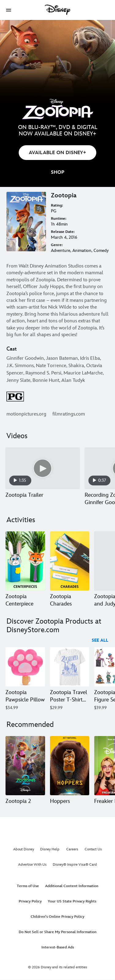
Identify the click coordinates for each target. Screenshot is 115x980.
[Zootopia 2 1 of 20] (25, 766)
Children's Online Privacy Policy (57, 917)
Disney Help (50, 849)
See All (100, 640)
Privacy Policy (30, 901)
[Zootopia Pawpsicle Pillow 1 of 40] (25, 667)
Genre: (57, 245)
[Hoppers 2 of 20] (70, 766)
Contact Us (93, 849)
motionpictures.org (26, 414)
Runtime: (59, 219)
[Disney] (58, 10)
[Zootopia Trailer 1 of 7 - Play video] (43, 468)
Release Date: (63, 232)
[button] (9, 10)
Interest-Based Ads (58, 947)
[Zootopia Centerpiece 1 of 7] (25, 561)
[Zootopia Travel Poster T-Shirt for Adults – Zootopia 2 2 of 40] (70, 667)
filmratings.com (69, 414)
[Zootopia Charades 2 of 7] (70, 561)
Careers (72, 849)
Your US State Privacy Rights (72, 901)
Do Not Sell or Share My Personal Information (58, 932)
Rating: (57, 205)
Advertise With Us (32, 865)
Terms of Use (28, 886)
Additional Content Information (72, 886)
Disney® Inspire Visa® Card (75, 865)
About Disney (24, 849)
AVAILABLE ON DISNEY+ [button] (57, 153)
